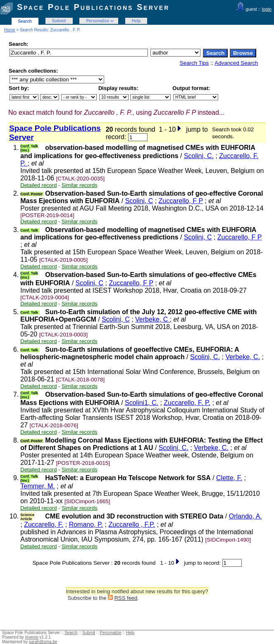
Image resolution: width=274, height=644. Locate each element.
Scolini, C (139, 201)
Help (136, 21)
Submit (59, 21)
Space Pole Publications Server (93, 7)
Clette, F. (229, 478)
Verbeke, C (152, 319)
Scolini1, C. (142, 403)
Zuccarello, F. (44, 524)
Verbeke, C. (243, 357)
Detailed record (38, 185)
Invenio (32, 637)
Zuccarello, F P (181, 201)
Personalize (98, 21)
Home (10, 30)
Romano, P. (86, 524)
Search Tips (194, 63)
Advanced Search (236, 63)
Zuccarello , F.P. (132, 524)
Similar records (80, 185)
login (267, 9)
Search (25, 21)
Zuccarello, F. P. (187, 403)
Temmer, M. (38, 486)
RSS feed (126, 598)
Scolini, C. (199, 156)
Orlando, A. (245, 516)
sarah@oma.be (43, 642)
